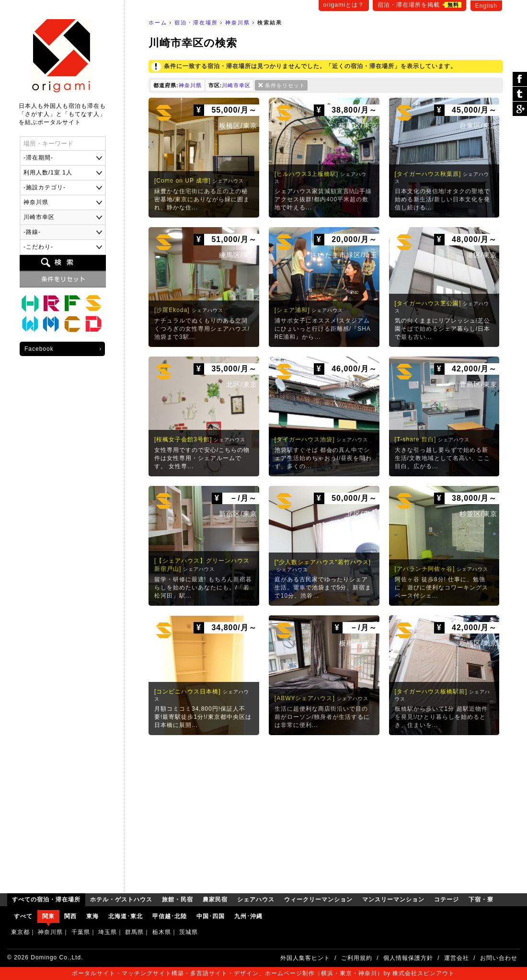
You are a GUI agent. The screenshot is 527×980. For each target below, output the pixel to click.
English (486, 6)
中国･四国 (211, 916)
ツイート (520, 94)
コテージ (72, 324)
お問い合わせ (499, 958)
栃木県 (162, 932)
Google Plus (520, 109)
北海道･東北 (126, 916)
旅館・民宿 (51, 303)
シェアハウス (93, 303)
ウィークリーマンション (30, 324)
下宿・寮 (93, 324)
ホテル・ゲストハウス (30, 303)
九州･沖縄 (248, 916)
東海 (92, 916)
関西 (70, 916)
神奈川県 (238, 23)
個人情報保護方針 (408, 958)
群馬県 (134, 932)
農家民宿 (72, 303)
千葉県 (81, 932)
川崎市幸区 (236, 85)
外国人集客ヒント (305, 958)
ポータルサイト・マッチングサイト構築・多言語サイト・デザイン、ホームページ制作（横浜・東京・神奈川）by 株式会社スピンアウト (263, 973)
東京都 (20, 932)
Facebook (39, 349)
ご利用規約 (357, 958)
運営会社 (457, 958)
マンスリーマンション (51, 324)
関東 (48, 916)
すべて (23, 916)
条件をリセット (285, 85)
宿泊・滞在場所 (196, 23)
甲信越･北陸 (170, 916)
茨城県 (189, 932)
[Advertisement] (326, 812)
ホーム (158, 23)
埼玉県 (108, 932)
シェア (520, 79)
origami (63, 56)
